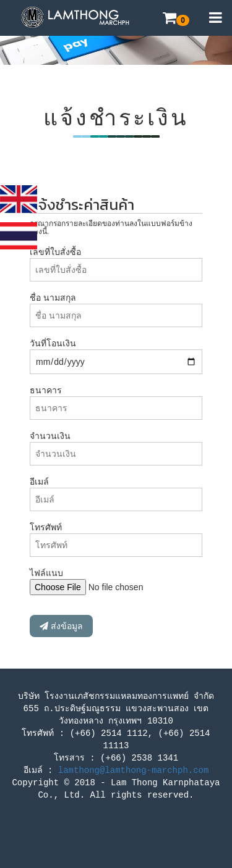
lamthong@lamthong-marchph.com (134, 770)
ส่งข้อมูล (61, 626)
